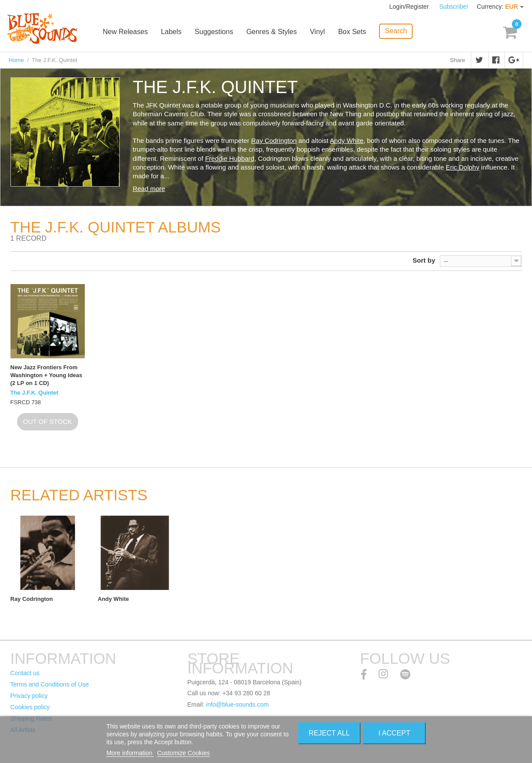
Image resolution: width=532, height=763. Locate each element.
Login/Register (410, 7)
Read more (149, 189)
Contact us (25, 673)
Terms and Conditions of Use (50, 684)
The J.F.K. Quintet (35, 393)
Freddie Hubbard (230, 158)
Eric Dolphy (463, 167)
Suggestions (214, 32)
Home (16, 60)
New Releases (125, 32)
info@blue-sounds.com (237, 704)
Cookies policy (30, 707)
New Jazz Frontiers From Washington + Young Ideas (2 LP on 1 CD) (47, 375)
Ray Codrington (274, 140)
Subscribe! (454, 7)
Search (396, 31)
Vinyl (317, 32)
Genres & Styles (271, 32)
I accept (395, 733)
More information (130, 753)
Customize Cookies (183, 753)
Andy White (347, 140)
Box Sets (352, 32)
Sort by (424, 260)
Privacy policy (29, 696)
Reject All (329, 733)
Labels (171, 32)
